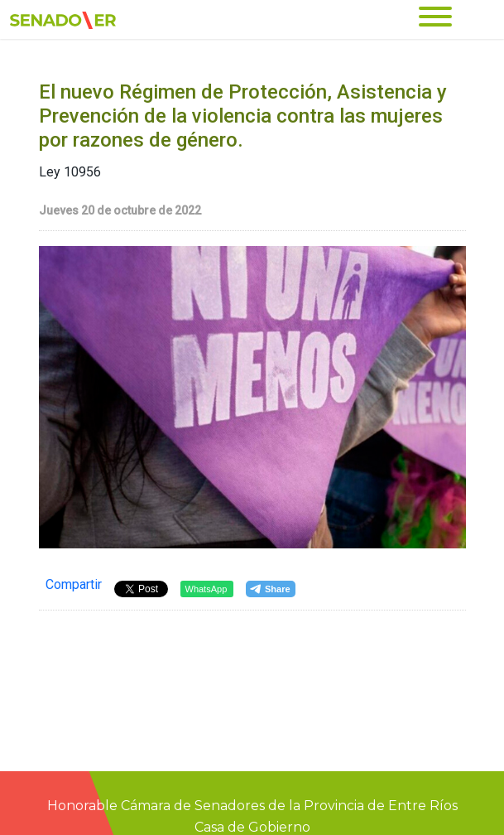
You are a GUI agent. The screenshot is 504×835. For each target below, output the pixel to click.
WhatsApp (206, 589)
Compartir (74, 584)
